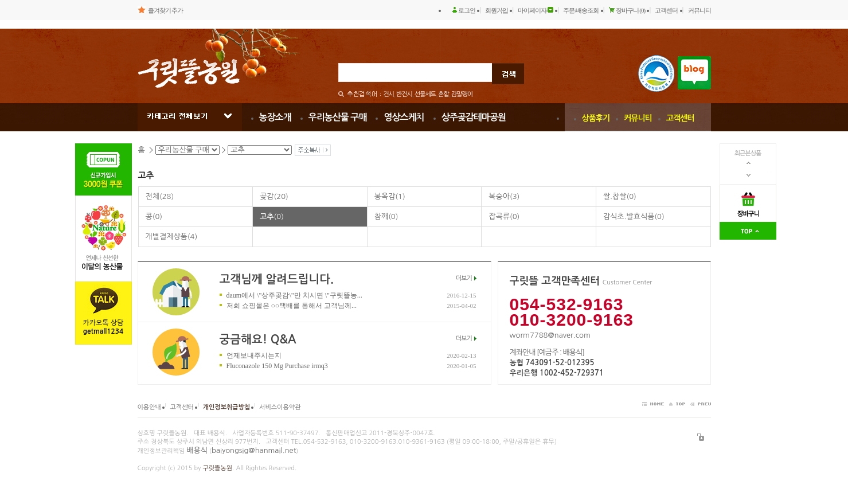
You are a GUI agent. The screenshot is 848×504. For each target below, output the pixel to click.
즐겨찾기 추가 (166, 10)
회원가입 (497, 10)
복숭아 (504, 196)
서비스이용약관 (280, 407)
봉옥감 (390, 196)
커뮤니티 (699, 10)
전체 (160, 196)
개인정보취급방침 (227, 407)
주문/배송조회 (581, 10)
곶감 (274, 196)
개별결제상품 (172, 237)
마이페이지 (532, 10)
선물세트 (425, 94)
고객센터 (666, 10)
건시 (388, 94)
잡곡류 (504, 216)
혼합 (443, 94)
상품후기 (596, 118)
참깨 (386, 216)
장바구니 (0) (631, 10)
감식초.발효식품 (634, 216)
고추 (272, 216)
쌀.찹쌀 (620, 196)
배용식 (197, 450)
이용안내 (149, 407)
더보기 (464, 278)
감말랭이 (462, 94)
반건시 (404, 94)
